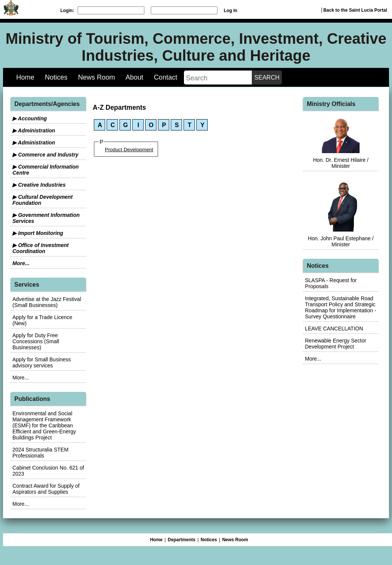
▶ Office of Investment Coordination (41, 248)
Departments (181, 540)
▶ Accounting (30, 118)
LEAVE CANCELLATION (334, 329)
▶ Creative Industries (39, 185)
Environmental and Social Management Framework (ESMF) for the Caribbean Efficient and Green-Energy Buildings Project (44, 425)
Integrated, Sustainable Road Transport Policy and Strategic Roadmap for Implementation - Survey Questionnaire (341, 307)
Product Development (129, 150)
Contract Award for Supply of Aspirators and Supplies (46, 489)
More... (21, 263)
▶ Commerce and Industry (45, 155)
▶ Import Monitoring (38, 233)
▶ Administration (34, 131)
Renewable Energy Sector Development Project (336, 344)
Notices (56, 77)
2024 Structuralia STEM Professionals (41, 453)
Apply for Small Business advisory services (42, 362)
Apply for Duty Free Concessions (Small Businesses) (36, 341)
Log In (231, 11)
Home (25, 77)
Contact (165, 77)
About (134, 77)
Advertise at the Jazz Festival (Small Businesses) (47, 302)
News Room (96, 77)
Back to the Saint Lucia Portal (355, 10)
